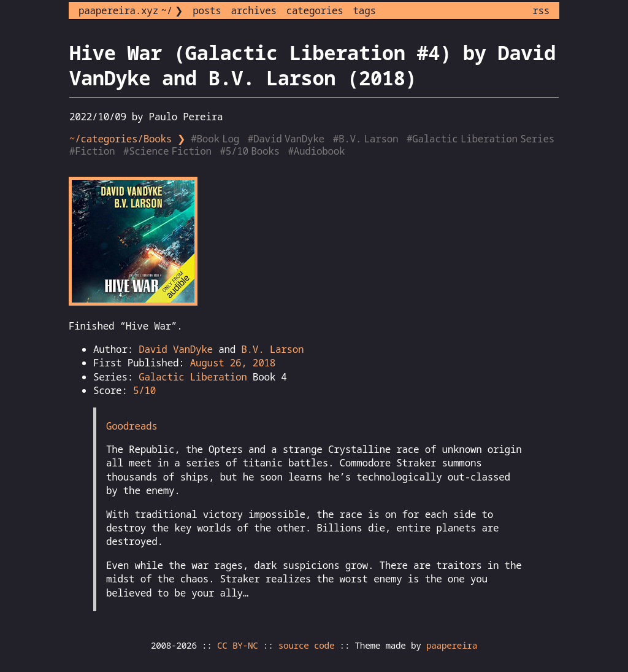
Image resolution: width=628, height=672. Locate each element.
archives (254, 10)
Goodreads (132, 426)
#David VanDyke (288, 139)
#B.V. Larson (367, 139)
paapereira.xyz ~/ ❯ (131, 10)
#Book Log (216, 139)
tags (365, 10)
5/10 (144, 390)
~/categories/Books (121, 139)
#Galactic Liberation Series (482, 139)
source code (306, 645)
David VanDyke (176, 349)
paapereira (452, 645)
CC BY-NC (238, 645)
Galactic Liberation (193, 377)
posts (207, 10)
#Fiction (94, 151)
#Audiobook (318, 151)
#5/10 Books (251, 151)
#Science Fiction (169, 151)
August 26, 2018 (233, 363)
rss (541, 10)
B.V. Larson (272, 349)
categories (315, 10)
